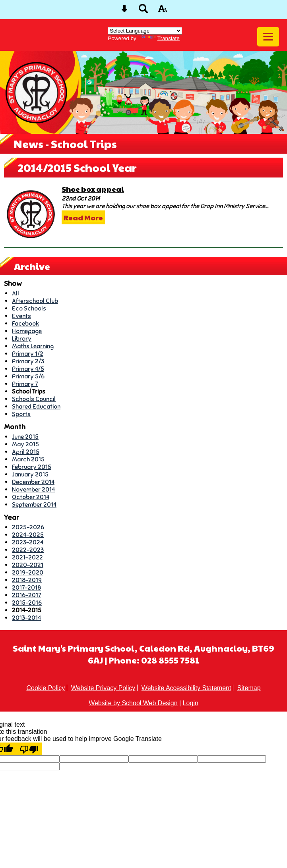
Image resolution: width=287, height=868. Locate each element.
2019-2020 (28, 572)
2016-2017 (26, 595)
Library (22, 339)
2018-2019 (27, 580)
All (16, 293)
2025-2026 (28, 527)
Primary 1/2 (28, 354)
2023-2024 (28, 542)
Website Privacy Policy (103, 688)
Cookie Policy (46, 688)
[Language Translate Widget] (145, 31)
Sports (21, 414)
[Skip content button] (124, 11)
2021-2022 (27, 557)
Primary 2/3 (28, 361)
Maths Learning (33, 346)
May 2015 (25, 444)
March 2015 (28, 459)
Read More (83, 217)
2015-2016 (27, 603)
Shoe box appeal (93, 189)
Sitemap (249, 688)
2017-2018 (26, 587)
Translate (161, 38)
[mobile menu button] (268, 37)
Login (191, 703)
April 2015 (26, 452)
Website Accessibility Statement (186, 688)
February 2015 (32, 467)
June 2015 (25, 437)
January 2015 (30, 474)
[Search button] (143, 11)
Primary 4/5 (28, 369)
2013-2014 (26, 618)
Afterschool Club (35, 301)
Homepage (27, 331)
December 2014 (33, 482)
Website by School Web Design (133, 703)
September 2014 (34, 504)
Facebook (25, 323)
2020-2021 (28, 565)
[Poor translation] (29, 749)
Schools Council (34, 399)
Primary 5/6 (28, 376)
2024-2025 (28, 535)
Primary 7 (25, 384)
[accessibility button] (163, 11)
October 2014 (31, 497)
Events (21, 316)
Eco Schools (29, 308)
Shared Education (36, 406)
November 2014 (33, 489)
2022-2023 (28, 550)
